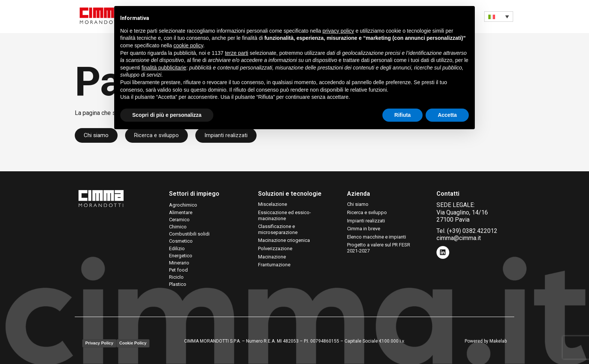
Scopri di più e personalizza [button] (167, 115)
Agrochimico (183, 205)
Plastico (178, 284)
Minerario (179, 263)
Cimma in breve (364, 229)
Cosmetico (181, 241)
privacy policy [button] (338, 31)
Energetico (181, 256)
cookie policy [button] (188, 45)
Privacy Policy (99, 343)
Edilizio (177, 248)
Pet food (178, 270)
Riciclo (176, 277)
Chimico (178, 227)
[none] (499, 17)
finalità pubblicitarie (164, 68)
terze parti (237, 53)
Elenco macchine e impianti (377, 237)
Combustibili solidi (189, 234)
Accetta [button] (447, 115)
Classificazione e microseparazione (278, 229)
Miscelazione (273, 204)
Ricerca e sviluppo (367, 212)
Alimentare (181, 212)
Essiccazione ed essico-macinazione (285, 215)
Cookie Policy (133, 343)
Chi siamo (358, 204)
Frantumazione (274, 265)
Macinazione (272, 257)
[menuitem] (499, 17)
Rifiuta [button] (403, 115)
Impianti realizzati (366, 221)
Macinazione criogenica (284, 240)
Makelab (498, 341)
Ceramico (179, 220)
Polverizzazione (275, 248)
